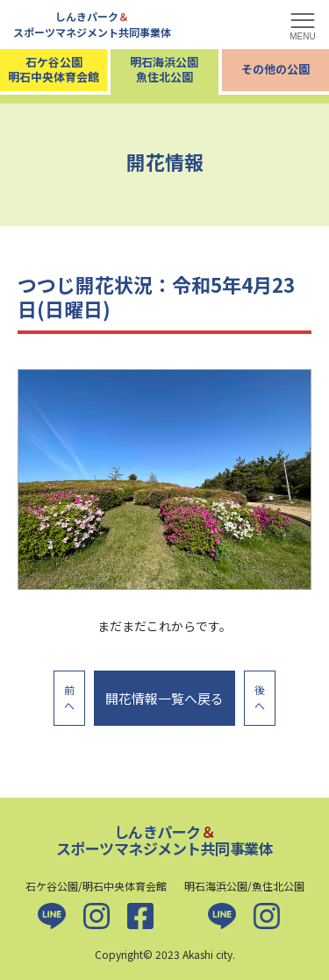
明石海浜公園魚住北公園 (164, 69)
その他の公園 (275, 69)
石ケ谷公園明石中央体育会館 (54, 69)
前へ (69, 697)
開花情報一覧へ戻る (164, 698)
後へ (260, 697)
